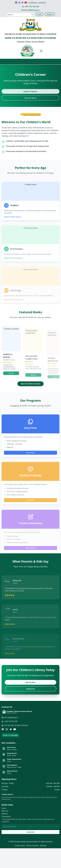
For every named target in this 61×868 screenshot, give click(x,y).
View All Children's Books (30, 384)
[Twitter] (11, 729)
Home (4, 808)
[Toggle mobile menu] (41, 51)
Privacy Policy (20, 846)
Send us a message (10, 735)
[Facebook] (3, 729)
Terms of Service (32, 846)
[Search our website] (20, 15)
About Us (5, 811)
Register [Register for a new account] (50, 14)
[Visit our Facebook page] (16, 3)
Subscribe (31, 832)
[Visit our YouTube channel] (26, 3)
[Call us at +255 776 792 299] (31, 7)
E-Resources (6, 816)
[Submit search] (32, 15)
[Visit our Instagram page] (19, 3)
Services (5, 814)
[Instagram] (7, 729)
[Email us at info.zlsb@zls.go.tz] (31, 10)
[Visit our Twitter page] (23, 3)
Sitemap (43, 846)
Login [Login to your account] (40, 14)
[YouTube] (15, 729)
